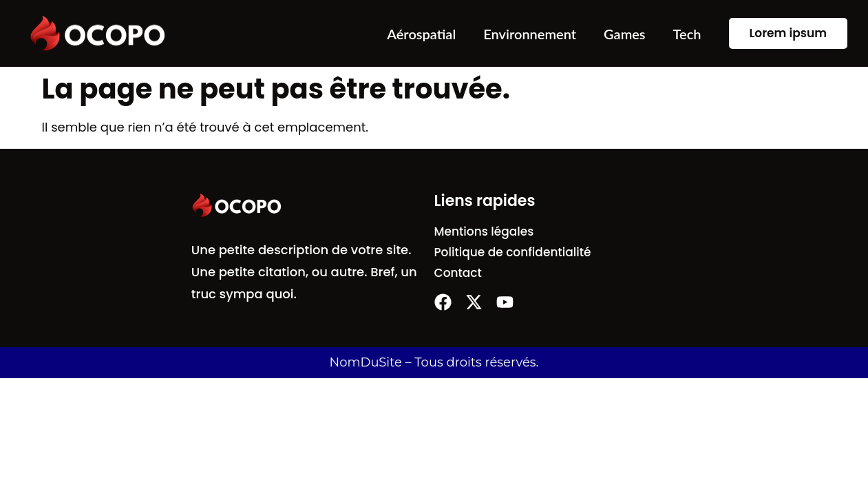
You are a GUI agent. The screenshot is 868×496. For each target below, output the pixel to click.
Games (625, 34)
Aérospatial (421, 34)
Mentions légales (484, 231)
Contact (458, 273)
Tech (687, 34)
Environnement (530, 34)
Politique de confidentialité (513, 252)
